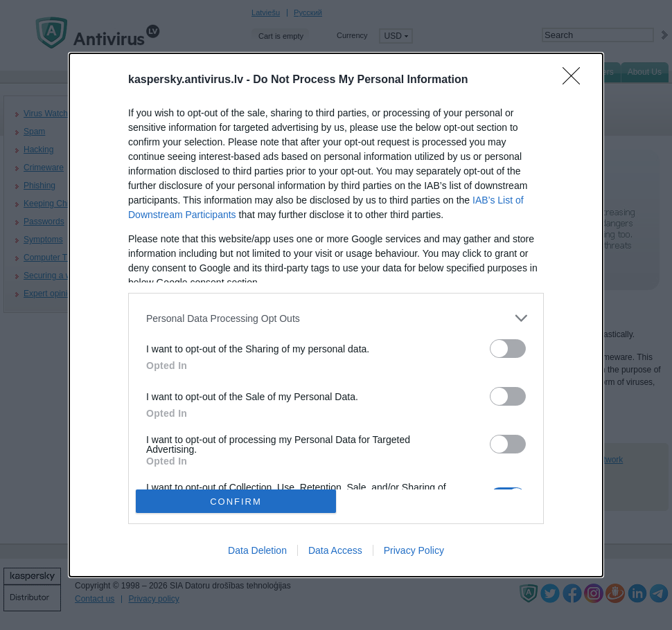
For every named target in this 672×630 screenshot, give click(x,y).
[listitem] (336, 318)
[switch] (508, 349)
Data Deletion (257, 550)
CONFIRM (236, 502)
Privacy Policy (414, 550)
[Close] (576, 80)
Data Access (335, 550)
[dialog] (336, 315)
